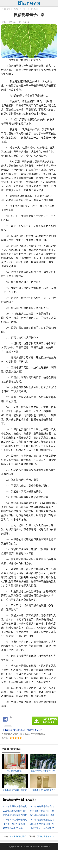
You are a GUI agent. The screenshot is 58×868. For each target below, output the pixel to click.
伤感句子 (36, 9)
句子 (25, 9)
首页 (16, 9)
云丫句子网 (25, 847)
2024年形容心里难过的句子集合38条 (26, 836)
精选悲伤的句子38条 (13, 828)
